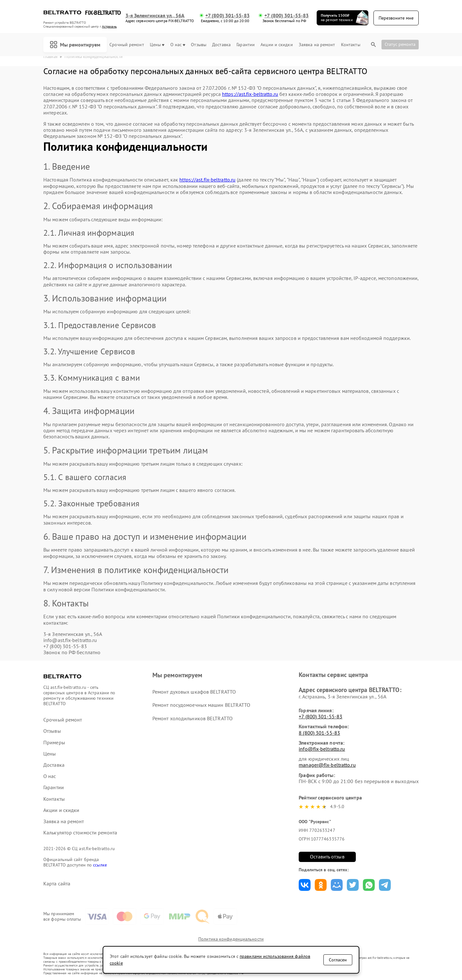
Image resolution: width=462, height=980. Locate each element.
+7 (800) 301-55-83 (227, 16)
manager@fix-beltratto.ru (327, 765)
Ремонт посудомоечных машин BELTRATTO (201, 705)
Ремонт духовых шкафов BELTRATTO (194, 692)
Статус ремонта (400, 44)
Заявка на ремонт (317, 45)
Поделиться (305, 885)
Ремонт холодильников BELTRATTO (193, 718)
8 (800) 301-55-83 (319, 733)
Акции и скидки (277, 45)
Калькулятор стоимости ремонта (80, 833)
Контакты (351, 45)
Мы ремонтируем (75, 45)
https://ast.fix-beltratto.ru (250, 94)
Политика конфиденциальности (231, 939)
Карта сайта (57, 884)
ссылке (100, 865)
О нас (178, 45)
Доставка (221, 45)
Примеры (54, 743)
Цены (157, 45)
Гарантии (246, 45)
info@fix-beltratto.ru (322, 749)
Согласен (338, 960)
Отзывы (199, 45)
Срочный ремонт (127, 45)
